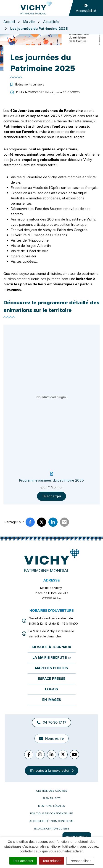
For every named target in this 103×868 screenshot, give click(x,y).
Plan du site (51, 798)
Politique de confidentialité (51, 814)
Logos (51, 689)
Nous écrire (51, 738)
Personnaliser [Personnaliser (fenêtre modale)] (80, 861)
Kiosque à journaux (51, 647)
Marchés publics (51, 668)
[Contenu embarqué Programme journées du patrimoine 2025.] (51, 397)
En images (52, 700)
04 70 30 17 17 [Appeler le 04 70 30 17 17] (51, 722)
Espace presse (52, 679)
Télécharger (51, 496)
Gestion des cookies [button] (52, 791)
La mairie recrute (51, 658)
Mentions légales (51, 806)
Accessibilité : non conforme (51, 821)
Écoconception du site (52, 829)
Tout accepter (23, 861)
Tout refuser (51, 861)
